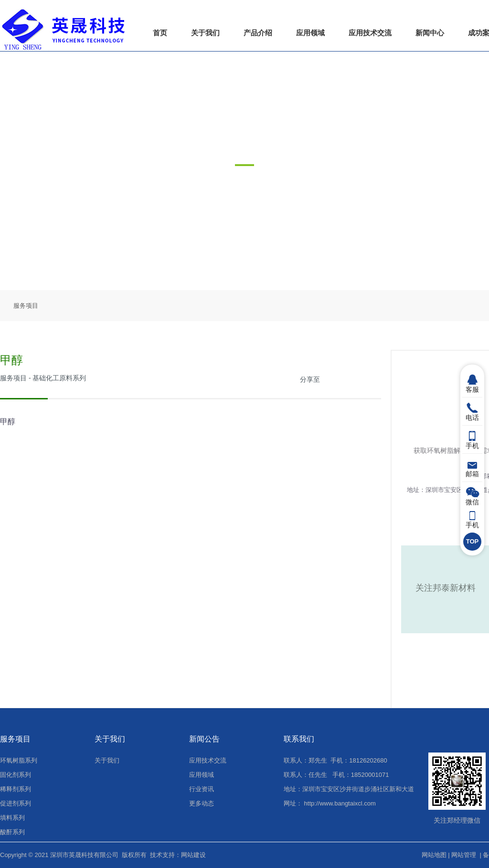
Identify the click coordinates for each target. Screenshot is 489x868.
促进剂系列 (16, 803)
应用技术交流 (370, 33)
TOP (473, 541)
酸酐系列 (12, 832)
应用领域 (310, 33)
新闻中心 (430, 33)
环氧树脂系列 (19, 760)
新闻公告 (204, 739)
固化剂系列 (16, 775)
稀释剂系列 (16, 789)
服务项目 (26, 306)
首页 (160, 33)
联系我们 (299, 739)
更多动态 (202, 803)
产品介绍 (258, 33)
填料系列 (12, 818)
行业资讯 (202, 789)
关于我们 (205, 33)
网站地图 (434, 855)
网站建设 (193, 855)
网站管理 (464, 855)
